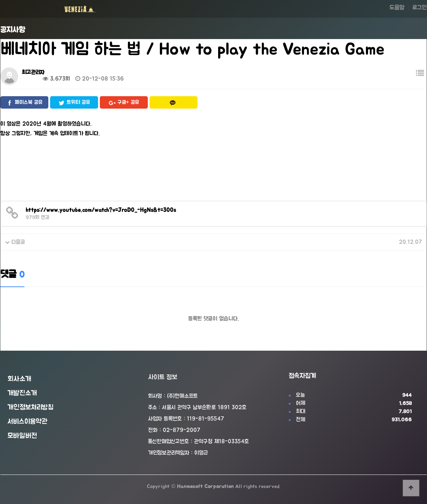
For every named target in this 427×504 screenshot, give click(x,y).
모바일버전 (22, 436)
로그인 (419, 8)
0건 (29, 79)
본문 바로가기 (0, 0)
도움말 (397, 8)
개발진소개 (22, 393)
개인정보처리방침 (30, 407)
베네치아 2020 (50, 242)
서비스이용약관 (28, 422)
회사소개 (19, 379)
